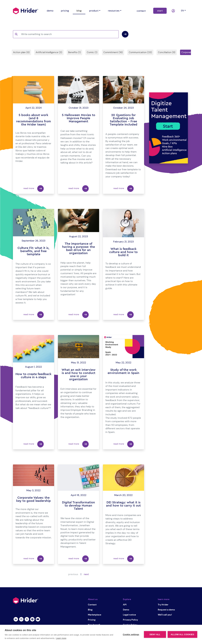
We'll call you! (165, 615)
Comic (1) (92, 52)
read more (34, 189)
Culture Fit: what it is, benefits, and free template (33, 251)
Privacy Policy (130, 620)
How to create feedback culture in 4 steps (33, 376)
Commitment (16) (113, 52)
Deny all (155, 634)
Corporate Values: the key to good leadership (34, 499)
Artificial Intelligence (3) (49, 52)
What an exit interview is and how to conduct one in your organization (79, 375)
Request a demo (166, 610)
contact (141, 11)
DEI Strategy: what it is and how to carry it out (123, 504)
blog (79, 11)
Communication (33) (140, 52)
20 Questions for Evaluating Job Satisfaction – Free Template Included (123, 120)
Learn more (61, 638)
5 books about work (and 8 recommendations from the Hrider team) (34, 120)
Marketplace (95, 615)
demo (50, 11)
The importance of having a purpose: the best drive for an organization (79, 248)
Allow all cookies (182, 634)
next (86, 574)
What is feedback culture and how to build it (123, 252)
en (182, 11)
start (160, 11)
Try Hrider (163, 605)
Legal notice (129, 615)
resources (114, 11)
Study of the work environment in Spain (123, 371)
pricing (65, 11)
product (94, 11)
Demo (126, 610)
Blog (90, 610)
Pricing (92, 620)
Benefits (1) (74, 52)
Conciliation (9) (167, 52)
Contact (92, 605)
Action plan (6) (21, 52)
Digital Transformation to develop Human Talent (79, 506)
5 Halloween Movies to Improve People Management (79, 118)
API (125, 605)
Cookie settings (131, 634)
